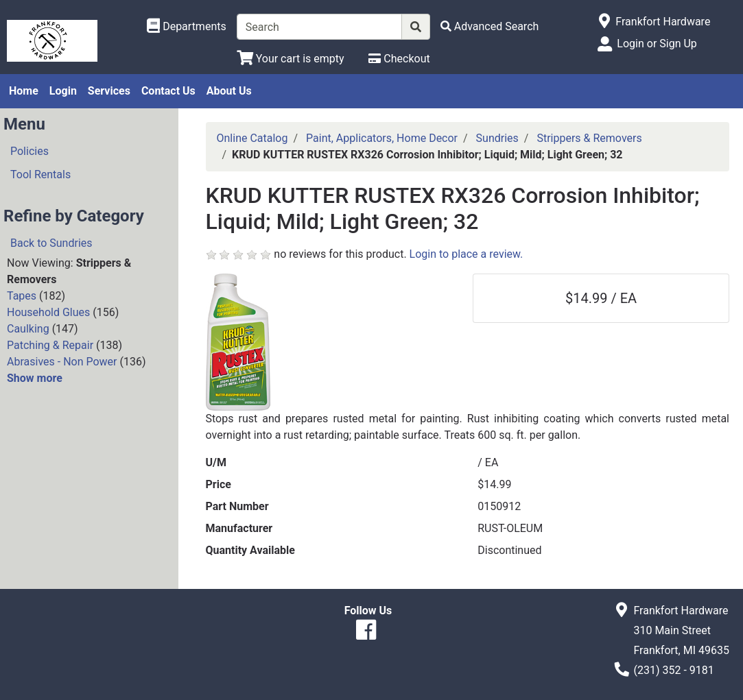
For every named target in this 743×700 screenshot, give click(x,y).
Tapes (22, 296)
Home (24, 91)
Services (109, 91)
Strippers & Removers (589, 138)
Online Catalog (252, 138)
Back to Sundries (51, 243)
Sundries (497, 138)
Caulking (28, 329)
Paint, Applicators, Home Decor (382, 138)
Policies (30, 151)
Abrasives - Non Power (62, 362)
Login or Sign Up (657, 44)
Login (63, 91)
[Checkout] (399, 59)
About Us (229, 91)
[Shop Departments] (187, 27)
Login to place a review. (467, 254)
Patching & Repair (50, 345)
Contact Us (168, 91)
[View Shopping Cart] (291, 59)
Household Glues (48, 312)
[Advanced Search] (490, 26)
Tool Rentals (40, 174)
